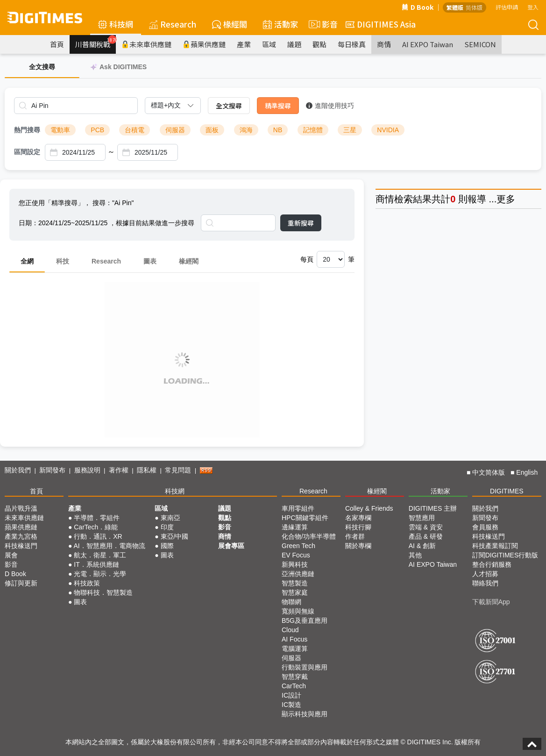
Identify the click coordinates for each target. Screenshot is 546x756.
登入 (533, 7)
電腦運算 (295, 649)
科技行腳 (358, 527)
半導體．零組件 (97, 518)
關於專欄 (358, 546)
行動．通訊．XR (98, 536)
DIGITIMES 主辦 (433, 508)
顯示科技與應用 (305, 714)
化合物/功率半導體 (309, 536)
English (527, 472)
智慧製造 (295, 583)
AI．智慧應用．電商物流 (109, 546)
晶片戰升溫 (21, 508)
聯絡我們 (485, 583)
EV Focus (296, 555)
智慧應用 (422, 518)
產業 (244, 44)
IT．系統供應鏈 (96, 564)
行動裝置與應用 (305, 667)
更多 (506, 199)
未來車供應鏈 (146, 44)
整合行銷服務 (492, 564)
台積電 (135, 130)
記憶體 (313, 130)
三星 (350, 130)
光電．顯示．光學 (100, 574)
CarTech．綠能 (96, 527)
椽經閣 (230, 24)
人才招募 (485, 574)
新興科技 (295, 564)
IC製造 (291, 705)
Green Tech (298, 546)
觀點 (319, 44)
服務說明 (87, 470)
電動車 (60, 130)
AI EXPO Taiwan (428, 44)
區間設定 (27, 152)
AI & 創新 (422, 546)
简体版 (474, 7)
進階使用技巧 (330, 106)
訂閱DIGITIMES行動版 (505, 555)
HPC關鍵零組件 (305, 518)
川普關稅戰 (96, 42)
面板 (212, 130)
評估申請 (507, 7)
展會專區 (231, 546)
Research (173, 24)
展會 (11, 555)
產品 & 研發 (426, 536)
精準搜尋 (278, 106)
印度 (167, 527)
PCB (97, 130)
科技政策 (87, 583)
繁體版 (455, 7)
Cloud (290, 630)
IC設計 (291, 695)
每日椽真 (352, 44)
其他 (415, 555)
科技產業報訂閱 (495, 546)
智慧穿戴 (295, 677)
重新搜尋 (301, 223)
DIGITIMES (507, 491)
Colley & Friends (369, 508)
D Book (418, 7)
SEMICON (480, 44)
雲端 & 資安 (426, 527)
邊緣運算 (295, 527)
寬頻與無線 (298, 611)
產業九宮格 (21, 536)
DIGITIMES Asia (381, 24)
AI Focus (294, 639)
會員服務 (485, 527)
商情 (384, 44)
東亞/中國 (175, 536)
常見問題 (178, 470)
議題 (294, 44)
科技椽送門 (21, 546)
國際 (167, 546)
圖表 (150, 261)
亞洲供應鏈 (298, 574)
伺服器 (175, 130)
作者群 (355, 536)
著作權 (119, 470)
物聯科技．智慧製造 (103, 592)
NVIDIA (388, 130)
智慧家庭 (295, 592)
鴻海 (246, 130)
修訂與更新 (21, 583)
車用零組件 (298, 508)
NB (278, 130)
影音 (322, 24)
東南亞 (170, 518)
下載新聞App (491, 602)
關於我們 (18, 470)
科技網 (116, 24)
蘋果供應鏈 (204, 44)
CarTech (294, 686)
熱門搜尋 (27, 130)
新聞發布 (52, 470)
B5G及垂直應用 (305, 620)
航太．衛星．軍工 (100, 555)
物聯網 (291, 602)
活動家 (280, 24)
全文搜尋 (229, 106)
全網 (27, 261)
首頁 (57, 44)
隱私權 (147, 470)
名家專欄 (358, 518)
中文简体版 (489, 472)
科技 (63, 261)
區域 (269, 44)
